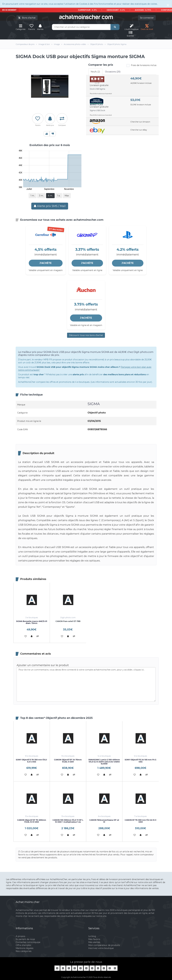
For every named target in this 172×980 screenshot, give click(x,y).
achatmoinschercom (86, 17)
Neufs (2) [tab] (95, 72)
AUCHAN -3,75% (145, 10)
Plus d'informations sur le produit (101, 94)
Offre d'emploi (23, 945)
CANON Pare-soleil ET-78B (68, 621)
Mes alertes (94, 942)
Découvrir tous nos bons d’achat (86, 335)
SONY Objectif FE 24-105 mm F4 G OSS (140, 761)
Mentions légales (25, 948)
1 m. (33, 196)
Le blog (92, 936)
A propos (20, 936)
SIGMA (94, 404)
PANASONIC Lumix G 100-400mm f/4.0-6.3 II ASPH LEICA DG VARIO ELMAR (104, 762)
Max (67, 196)
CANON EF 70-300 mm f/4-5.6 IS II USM (140, 821)
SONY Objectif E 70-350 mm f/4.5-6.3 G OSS (32, 761)
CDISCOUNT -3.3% (118, 10)
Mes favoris (94, 939)
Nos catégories (24, 951)
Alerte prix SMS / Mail (50, 206)
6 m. (50, 196)
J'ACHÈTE (46, 263)
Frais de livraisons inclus (141, 65)
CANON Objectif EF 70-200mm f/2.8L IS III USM (32, 821)
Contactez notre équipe (28, 942)
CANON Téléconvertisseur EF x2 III (104, 821)
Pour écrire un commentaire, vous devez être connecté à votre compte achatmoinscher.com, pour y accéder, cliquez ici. (86, 684)
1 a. (59, 196)
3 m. (41, 196)
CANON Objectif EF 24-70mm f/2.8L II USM (68, 761)
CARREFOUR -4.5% (89, 10)
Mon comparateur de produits (104, 945)
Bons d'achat (27, 18)
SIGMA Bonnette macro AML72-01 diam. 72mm (32, 622)
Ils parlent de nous (25, 939)
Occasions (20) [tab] (113, 72)
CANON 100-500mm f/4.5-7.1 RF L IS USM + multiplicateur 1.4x (68, 821)
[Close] (168, 5)
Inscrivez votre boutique (101, 948)
